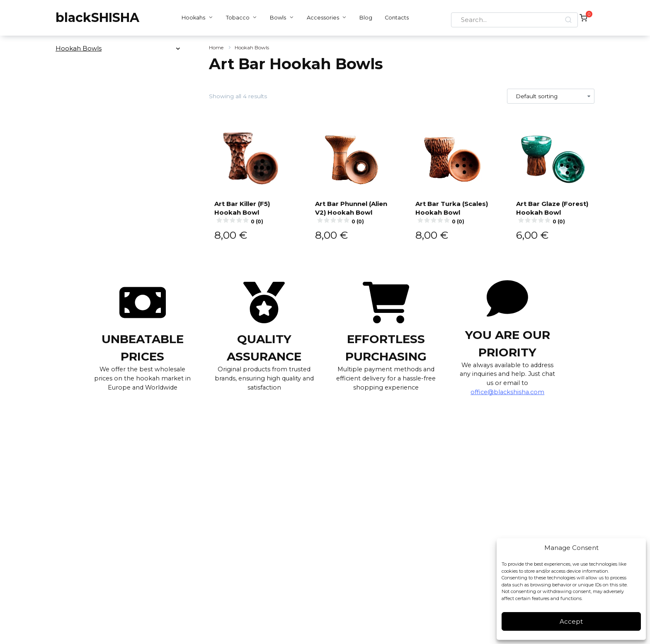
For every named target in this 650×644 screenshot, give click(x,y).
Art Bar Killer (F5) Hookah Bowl (251, 220)
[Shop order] (551, 96)
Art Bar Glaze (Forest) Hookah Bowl (553, 216)
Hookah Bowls (252, 47)
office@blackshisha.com (507, 401)
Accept (571, 621)
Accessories (320, 18)
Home (216, 47)
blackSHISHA (97, 18)
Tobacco (236, 18)
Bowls (276, 18)
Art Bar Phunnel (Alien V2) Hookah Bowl (352, 216)
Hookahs (191, 18)
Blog (364, 18)
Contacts (395, 18)
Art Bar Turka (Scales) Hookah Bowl (452, 216)
